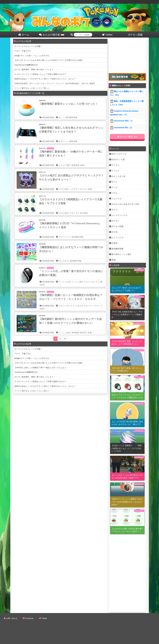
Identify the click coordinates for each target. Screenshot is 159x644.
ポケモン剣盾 (86, 189)
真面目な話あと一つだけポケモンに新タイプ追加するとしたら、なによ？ (45, 79)
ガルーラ (88, 306)
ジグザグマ (74, 189)
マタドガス (74, 213)
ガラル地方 (64, 189)
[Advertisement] (127, 54)
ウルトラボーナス (92, 282)
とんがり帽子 (65, 165)
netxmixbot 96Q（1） (122, 121)
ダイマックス (65, 237)
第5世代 (83, 333)
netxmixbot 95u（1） (122, 128)
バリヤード (97, 306)
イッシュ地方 (77, 282)
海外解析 (75, 333)
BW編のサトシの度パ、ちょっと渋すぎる (32, 56)
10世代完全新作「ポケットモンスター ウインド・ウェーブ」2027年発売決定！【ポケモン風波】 (55, 83)
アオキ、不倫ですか (23, 51)
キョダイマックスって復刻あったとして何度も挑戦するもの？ (40, 74)
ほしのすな (64, 261)
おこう (62, 117)
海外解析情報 (48, 117)
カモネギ (79, 306)
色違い (83, 165)
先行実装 (84, 213)
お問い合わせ (12, 618)
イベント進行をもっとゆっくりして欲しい (32, 88)
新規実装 (75, 165)
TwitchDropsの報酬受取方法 (26, 65)
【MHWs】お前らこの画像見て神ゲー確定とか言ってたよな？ (40, 368)
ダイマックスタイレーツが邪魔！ (28, 46)
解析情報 (73, 141)
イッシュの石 (65, 282)
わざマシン (64, 141)
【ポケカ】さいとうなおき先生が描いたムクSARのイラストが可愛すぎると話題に (49, 60)
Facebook (29, 618)
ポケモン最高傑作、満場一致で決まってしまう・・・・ (38, 69)
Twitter (44, 618)
